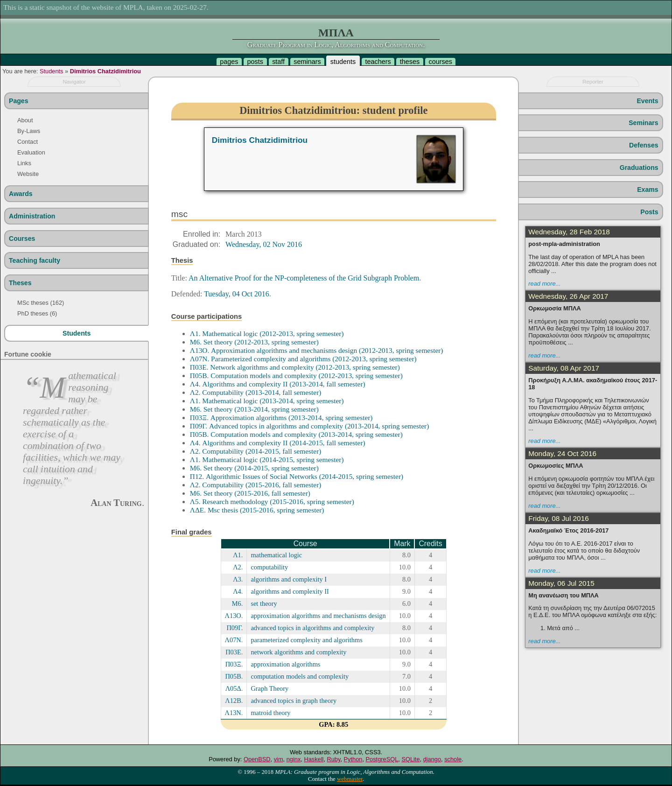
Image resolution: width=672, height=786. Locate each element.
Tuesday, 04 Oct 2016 (237, 294)
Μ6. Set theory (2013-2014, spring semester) (254, 409)
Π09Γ (234, 628)
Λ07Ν (233, 640)
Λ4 (237, 591)
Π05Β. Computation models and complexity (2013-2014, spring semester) (296, 434)
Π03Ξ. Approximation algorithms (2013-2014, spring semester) (281, 418)
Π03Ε (233, 652)
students (343, 62)
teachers (378, 62)
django (432, 759)
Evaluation (31, 152)
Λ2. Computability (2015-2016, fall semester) (256, 485)
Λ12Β (233, 701)
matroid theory (270, 713)
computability (269, 567)
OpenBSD (257, 759)
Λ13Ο (233, 616)
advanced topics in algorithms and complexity (312, 628)
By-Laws (29, 131)
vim (279, 759)
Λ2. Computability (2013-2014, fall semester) (256, 392)
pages (229, 62)
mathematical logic (276, 555)
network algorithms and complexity (298, 652)
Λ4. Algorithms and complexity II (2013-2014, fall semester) (278, 384)
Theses (20, 283)
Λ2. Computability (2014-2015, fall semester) (256, 451)
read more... (544, 284)
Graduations (639, 168)
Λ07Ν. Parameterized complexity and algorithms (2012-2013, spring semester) (303, 359)
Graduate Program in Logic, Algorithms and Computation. (336, 45)
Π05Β (233, 676)
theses (410, 62)
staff (278, 62)
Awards (21, 194)
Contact (28, 142)
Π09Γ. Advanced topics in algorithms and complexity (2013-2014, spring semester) (310, 426)
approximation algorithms (285, 664)
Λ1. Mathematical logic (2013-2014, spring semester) (267, 401)
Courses (22, 239)
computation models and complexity (300, 676)
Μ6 (237, 604)
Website (28, 174)
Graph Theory (269, 688)
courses (440, 62)
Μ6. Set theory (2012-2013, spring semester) (254, 342)
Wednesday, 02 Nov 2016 (264, 244)
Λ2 (237, 567)
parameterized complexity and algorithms (306, 640)
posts (255, 62)
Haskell (314, 759)
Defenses (644, 145)
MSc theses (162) (41, 303)
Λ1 (237, 555)
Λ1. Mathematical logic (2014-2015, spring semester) (267, 460)
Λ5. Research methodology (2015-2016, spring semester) (272, 502)
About (25, 120)
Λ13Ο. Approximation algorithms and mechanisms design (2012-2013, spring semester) (317, 350)
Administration (32, 216)
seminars (307, 62)
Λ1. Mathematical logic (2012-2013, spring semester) (267, 333)
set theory (264, 604)
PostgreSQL (382, 759)
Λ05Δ (233, 688)
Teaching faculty (35, 260)
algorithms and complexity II (290, 591)
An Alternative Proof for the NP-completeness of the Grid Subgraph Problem (304, 278)
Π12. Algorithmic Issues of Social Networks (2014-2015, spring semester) (297, 476)
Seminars (643, 123)
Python (353, 759)
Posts (649, 212)
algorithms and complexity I (289, 579)
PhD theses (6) (37, 313)
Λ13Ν (233, 713)
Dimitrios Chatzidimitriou (105, 71)
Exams (647, 189)
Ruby (334, 759)
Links (24, 163)
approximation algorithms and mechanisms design (318, 616)
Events (647, 101)
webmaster (350, 779)
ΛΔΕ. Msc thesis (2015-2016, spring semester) (257, 510)
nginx (294, 759)
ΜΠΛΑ (336, 33)
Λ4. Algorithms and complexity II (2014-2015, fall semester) (278, 443)
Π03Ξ (233, 664)
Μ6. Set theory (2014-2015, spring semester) (254, 468)
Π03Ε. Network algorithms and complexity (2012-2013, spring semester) (295, 367)
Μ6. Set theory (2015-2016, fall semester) (250, 493)
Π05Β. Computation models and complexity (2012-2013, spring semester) (296, 375)
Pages (18, 101)
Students (52, 71)
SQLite (410, 759)
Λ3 (237, 579)
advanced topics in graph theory (294, 701)
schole (453, 759)
